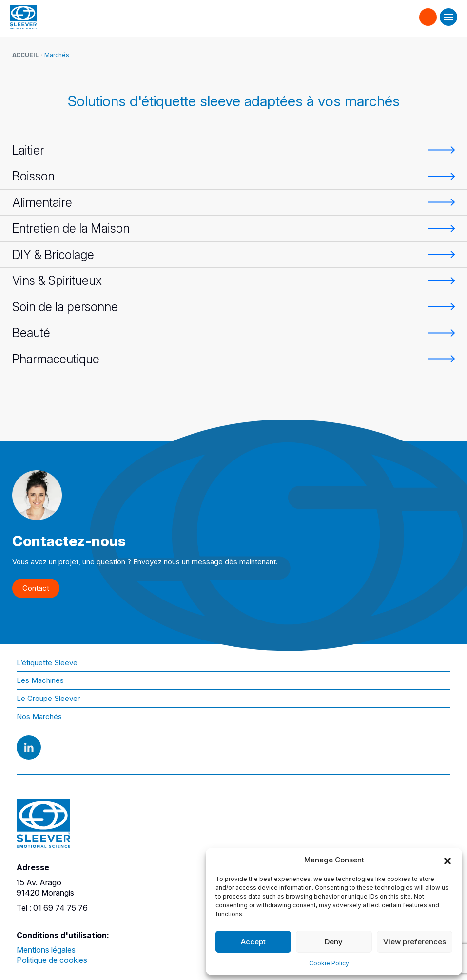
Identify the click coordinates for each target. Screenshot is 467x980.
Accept (253, 942)
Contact (428, 13)
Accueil (25, 55)
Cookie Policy (329, 963)
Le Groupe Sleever (48, 698)
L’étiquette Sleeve (47, 663)
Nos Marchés (39, 716)
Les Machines (40, 680)
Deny (334, 942)
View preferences (415, 942)
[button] (448, 860)
